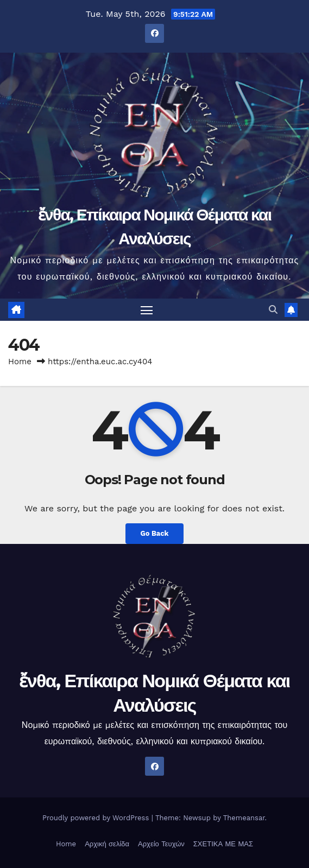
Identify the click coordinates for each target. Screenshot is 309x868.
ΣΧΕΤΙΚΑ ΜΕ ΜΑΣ (223, 844)
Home (20, 362)
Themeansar (244, 818)
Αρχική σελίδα (107, 844)
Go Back (155, 533)
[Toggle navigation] (147, 310)
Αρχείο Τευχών (161, 844)
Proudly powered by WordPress (97, 818)
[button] (273, 310)
